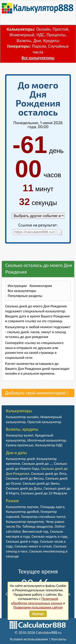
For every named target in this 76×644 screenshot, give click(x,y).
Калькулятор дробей (22, 512)
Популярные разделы (25, 296)
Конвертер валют (20, 435)
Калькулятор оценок (22, 507)
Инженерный (22, 35)
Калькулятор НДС (49, 445)
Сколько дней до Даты (24, 488)
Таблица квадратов (38, 526)
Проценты (56, 35)
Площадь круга (52, 507)
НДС (40, 35)
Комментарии (41, 286)
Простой (60, 29)
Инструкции (17, 286)
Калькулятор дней (20, 459)
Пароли (39, 46)
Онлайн (43, 29)
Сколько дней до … (37, 463)
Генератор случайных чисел (43, 517)
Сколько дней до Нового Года (37, 466)
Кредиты (51, 41)
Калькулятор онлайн (22, 417)
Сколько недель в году (49, 536)
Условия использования (29, 639)
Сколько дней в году (22, 541)
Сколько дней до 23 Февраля (44, 493)
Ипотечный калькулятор (47, 440)
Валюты (24, 41)
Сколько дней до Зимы (41, 483)
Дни (37, 41)
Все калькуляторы (38, 58)
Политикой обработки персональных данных (37, 601)
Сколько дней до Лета (49, 473)
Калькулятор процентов (25, 522)
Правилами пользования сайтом (38, 607)
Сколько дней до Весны (25, 478)
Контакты (59, 639)
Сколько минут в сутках (33, 546)
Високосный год (35, 531)
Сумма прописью (20, 445)
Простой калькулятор (44, 422)
